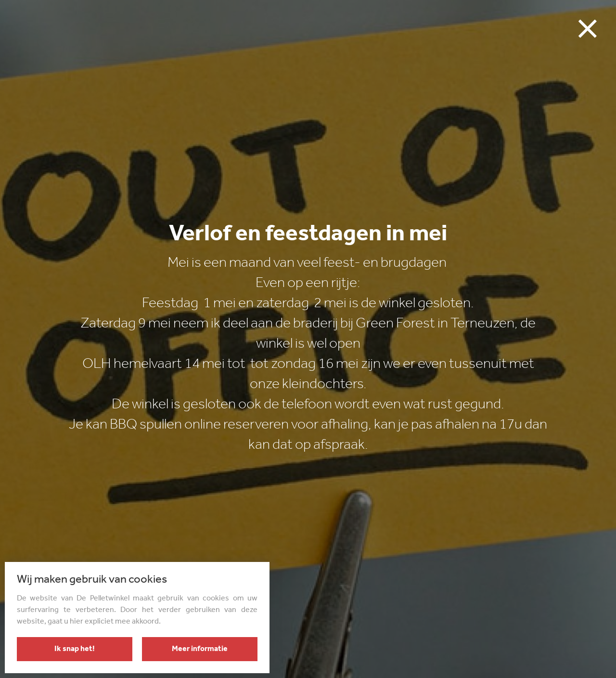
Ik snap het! (75, 649)
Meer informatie (200, 649)
